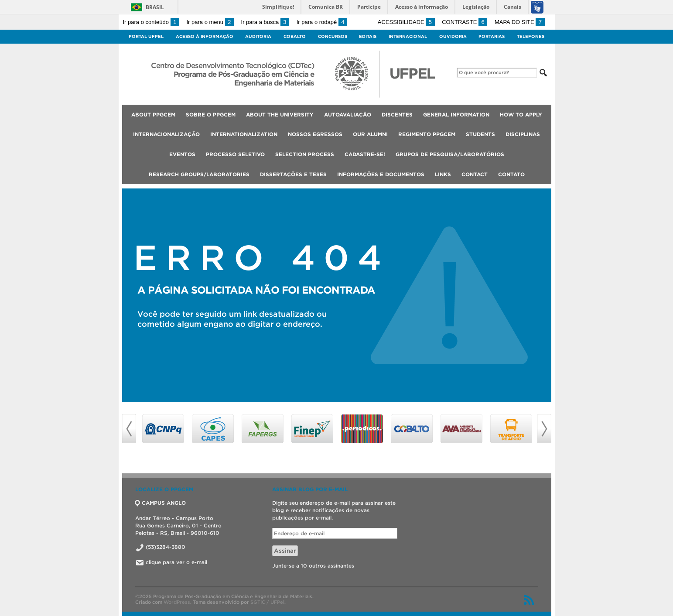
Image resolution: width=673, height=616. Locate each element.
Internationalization (244, 134)
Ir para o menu (210, 22)
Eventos (182, 154)
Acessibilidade (406, 22)
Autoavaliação (348, 115)
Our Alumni (370, 134)
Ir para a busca (265, 22)
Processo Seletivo (235, 154)
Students (480, 134)
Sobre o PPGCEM (211, 115)
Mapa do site (520, 22)
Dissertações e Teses (293, 174)
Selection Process (305, 154)
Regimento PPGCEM (427, 134)
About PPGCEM (153, 115)
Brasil (155, 7)
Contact (475, 174)
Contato (511, 174)
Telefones (531, 36)
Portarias (492, 36)
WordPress (177, 602)
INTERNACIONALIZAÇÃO (166, 134)
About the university (280, 115)
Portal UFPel (146, 36)
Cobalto (295, 36)
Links (443, 174)
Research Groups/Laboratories (199, 174)
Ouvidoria (453, 36)
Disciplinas (523, 134)
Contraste (465, 22)
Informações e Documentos (381, 174)
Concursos (333, 36)
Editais (368, 36)
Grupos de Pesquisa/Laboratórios (450, 154)
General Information (456, 115)
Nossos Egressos (315, 134)
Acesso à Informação (205, 36)
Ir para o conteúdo (151, 22)
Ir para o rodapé (322, 22)
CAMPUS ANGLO (161, 503)
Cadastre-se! (365, 154)
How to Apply (521, 115)
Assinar (285, 551)
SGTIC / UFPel (267, 602)
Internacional (408, 36)
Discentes (397, 115)
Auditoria (258, 36)
